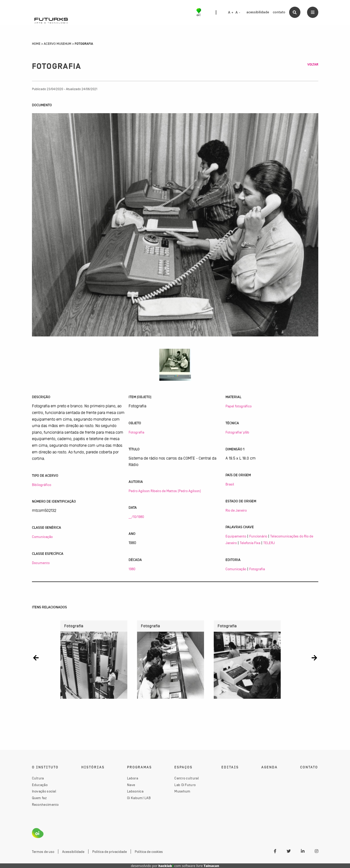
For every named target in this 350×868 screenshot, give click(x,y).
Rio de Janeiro (236, 510)
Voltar (313, 65)
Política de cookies (149, 852)
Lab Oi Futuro (185, 785)
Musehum (182, 791)
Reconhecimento (45, 805)
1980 (132, 569)
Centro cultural (187, 778)
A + (231, 13)
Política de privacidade (110, 852)
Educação (40, 785)
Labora (133, 778)
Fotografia (136, 432)
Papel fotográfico (239, 406)
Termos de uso (43, 852)
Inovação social (44, 791)
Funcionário (258, 536)
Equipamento (236, 536)
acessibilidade (258, 12)
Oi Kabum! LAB (139, 798)
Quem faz (39, 798)
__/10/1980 (136, 517)
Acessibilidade (73, 852)
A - (238, 13)
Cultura (38, 778)
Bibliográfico (42, 485)
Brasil (230, 484)
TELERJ (269, 543)
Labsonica (135, 791)
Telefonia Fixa (250, 543)
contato (279, 12)
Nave (131, 785)
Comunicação (42, 537)
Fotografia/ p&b (237, 432)
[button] (36, 658)
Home (36, 44)
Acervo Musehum (58, 44)
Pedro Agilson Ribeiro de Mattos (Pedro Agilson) (165, 491)
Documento (41, 563)
